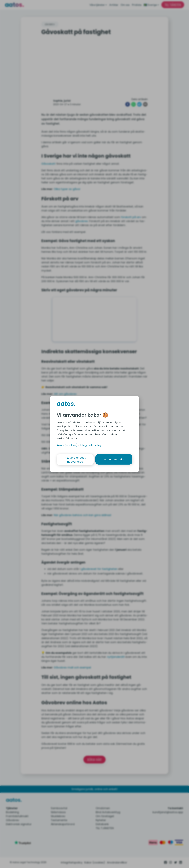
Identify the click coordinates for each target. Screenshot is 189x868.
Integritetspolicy (91, 445)
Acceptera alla (114, 460)
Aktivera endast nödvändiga (75, 460)
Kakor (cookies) (67, 445)
